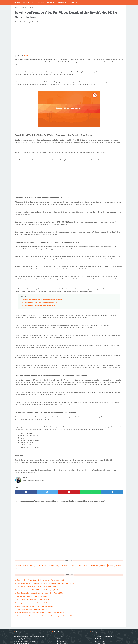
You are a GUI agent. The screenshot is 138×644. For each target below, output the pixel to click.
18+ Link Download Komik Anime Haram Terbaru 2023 (38, 340)
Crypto (111, 14)
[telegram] (80, 555)
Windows (98, 28)
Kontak (61, 631)
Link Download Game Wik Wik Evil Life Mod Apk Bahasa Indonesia (42, 334)
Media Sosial (106, 25)
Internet (98, 25)
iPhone (113, 28)
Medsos (52, 2)
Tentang (62, 629)
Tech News (28, 2)
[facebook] (22, 555)
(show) (26, 57)
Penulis (99, 631)
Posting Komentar (40, 23)
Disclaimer (62, 636)
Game (115, 21)
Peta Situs (100, 634)
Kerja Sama (101, 636)
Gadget (108, 21)
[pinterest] (51, 555)
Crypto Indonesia (100, 18)
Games (63, 2)
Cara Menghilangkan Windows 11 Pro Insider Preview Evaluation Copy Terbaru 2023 (109, 47)
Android (98, 14)
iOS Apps (106, 28)
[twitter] (37, 555)
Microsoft (115, 25)
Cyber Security (100, 21)
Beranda (18, 2)
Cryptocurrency (112, 18)
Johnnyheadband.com (128, 642)
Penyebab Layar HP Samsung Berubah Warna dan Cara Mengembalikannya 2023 (109, 105)
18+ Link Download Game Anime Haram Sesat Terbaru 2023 (40, 337)
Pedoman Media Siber (104, 629)
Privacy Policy (64, 634)
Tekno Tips (74, 2)
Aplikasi (40, 2)
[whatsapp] (66, 555)
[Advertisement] (51, 40)
